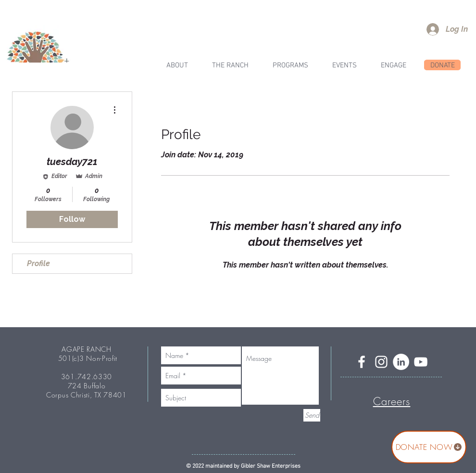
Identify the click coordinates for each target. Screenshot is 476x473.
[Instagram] (381, 362)
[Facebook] (362, 362)
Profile (38, 263)
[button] (230, 66)
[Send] (312, 415)
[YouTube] (421, 362)
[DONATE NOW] (429, 447)
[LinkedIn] (401, 362)
